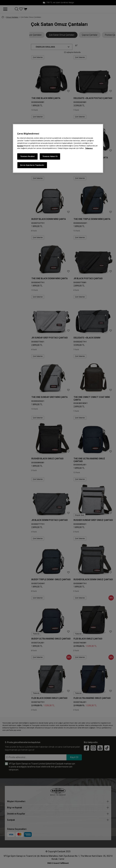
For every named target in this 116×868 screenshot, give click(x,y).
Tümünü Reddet (27, 156)
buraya (20, 146)
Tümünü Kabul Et (50, 156)
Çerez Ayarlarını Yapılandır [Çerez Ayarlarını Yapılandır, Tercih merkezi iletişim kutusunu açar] (32, 165)
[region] (58, 148)
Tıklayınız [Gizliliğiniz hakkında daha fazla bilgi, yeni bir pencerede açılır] (89, 148)
